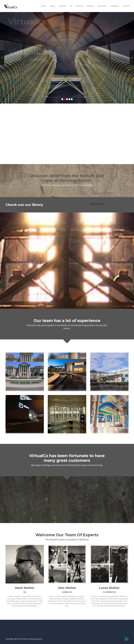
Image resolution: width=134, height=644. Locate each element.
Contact (126, 6)
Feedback (115, 6)
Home (43, 6)
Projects (90, 6)
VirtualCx (27, 52)
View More (18, 67)
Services (79, 6)
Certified (63, 6)
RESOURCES (97, 204)
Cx (71, 6)
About (53, 6)
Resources (102, 6)
